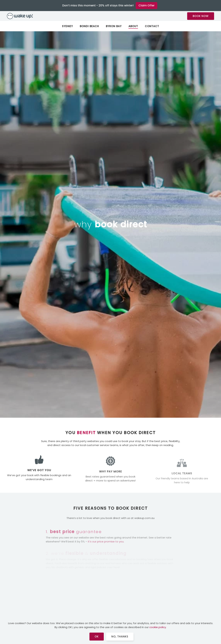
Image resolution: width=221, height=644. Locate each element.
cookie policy (158, 627)
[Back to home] (110, 16)
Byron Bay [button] (114, 26)
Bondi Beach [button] (89, 26)
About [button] (133, 26)
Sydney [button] (67, 26)
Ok (97, 636)
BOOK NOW (201, 16)
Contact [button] (152, 26)
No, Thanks (120, 636)
